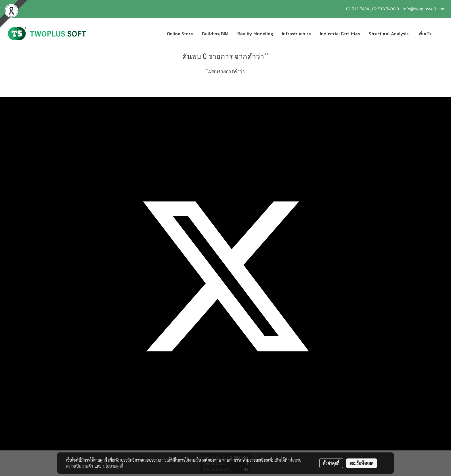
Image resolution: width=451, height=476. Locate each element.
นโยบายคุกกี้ (113, 466)
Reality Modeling (255, 34)
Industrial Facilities (340, 34)
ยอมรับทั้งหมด (362, 463)
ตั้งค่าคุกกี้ (331, 463)
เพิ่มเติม (425, 34)
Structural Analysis (389, 34)
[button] (442, 34)
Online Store (180, 34)
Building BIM (215, 34)
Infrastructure (296, 34)
